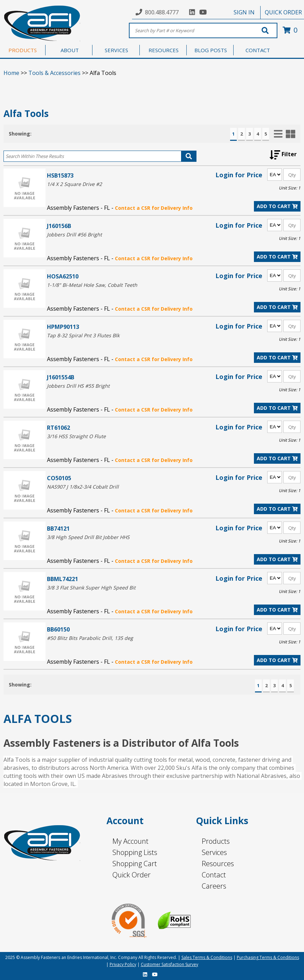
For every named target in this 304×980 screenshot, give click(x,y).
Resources (218, 864)
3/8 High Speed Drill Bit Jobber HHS (88, 537)
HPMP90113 (63, 327)
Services (214, 852)
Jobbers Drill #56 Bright (74, 234)
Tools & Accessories (54, 73)
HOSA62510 (63, 276)
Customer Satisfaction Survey (170, 964)
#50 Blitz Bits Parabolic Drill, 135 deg (90, 638)
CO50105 (59, 478)
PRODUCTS (23, 50)
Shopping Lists (135, 852)
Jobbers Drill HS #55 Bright (78, 386)
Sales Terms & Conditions (207, 957)
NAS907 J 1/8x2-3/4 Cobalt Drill (83, 487)
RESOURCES (164, 50)
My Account (130, 841)
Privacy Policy (123, 964)
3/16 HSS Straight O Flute (76, 436)
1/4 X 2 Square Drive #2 (74, 184)
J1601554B (61, 377)
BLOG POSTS (211, 50)
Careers (214, 886)
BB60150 (58, 629)
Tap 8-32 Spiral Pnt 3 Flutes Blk (83, 335)
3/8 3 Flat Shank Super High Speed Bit (91, 588)
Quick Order (132, 875)
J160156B (59, 226)
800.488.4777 (162, 12)
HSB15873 (60, 175)
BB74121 (58, 528)
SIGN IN (244, 12)
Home (11, 73)
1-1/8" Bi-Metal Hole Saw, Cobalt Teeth (92, 285)
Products (216, 841)
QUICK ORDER (283, 12)
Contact (214, 875)
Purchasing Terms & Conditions (268, 957)
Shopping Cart (135, 864)
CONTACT (258, 50)
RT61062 (58, 427)
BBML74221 (63, 579)
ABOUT (70, 50)
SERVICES (116, 50)
